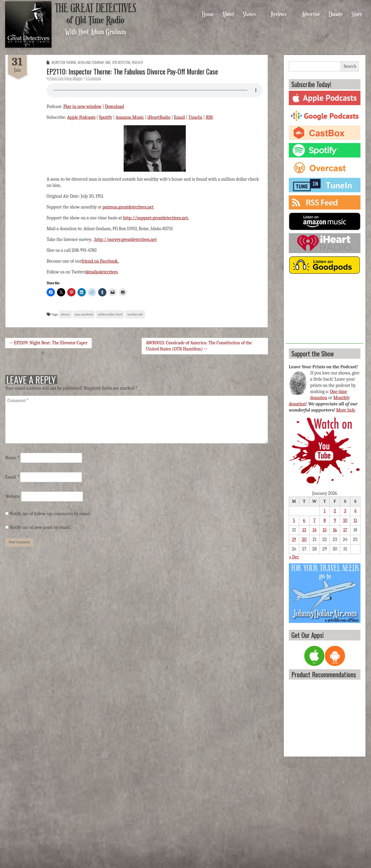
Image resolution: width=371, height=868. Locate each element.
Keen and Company (91, 62)
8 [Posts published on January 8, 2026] (325, 520)
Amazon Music (130, 117)
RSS (209, 117)
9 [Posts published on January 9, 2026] (335, 520)
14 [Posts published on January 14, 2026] (314, 530)
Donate (336, 14)
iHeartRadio (159, 117)
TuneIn (195, 117)
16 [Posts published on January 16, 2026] (335, 530)
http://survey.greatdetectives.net (126, 240)
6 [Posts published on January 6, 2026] (304, 520)
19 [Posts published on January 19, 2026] (294, 540)
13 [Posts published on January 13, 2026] (304, 530)
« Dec (294, 557)
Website (13, 496)
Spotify (106, 117)
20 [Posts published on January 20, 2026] (304, 540)
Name (12, 458)
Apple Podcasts (81, 117)
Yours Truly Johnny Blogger (66, 78)
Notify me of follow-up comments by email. (50, 514)
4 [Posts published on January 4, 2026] (355, 511)
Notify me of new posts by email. (40, 527)
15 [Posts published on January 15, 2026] (324, 530)
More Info (346, 410)
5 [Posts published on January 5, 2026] (294, 520)
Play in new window (82, 107)
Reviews (279, 14)
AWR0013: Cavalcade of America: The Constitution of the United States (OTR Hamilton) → (199, 346)
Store (357, 14)
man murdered (84, 314)
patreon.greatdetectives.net (128, 207)
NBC (108, 62)
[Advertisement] (324, 311)
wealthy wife (135, 314)
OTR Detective (121, 62)
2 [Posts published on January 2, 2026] (335, 511)
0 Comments (93, 78)
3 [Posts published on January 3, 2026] (345, 511)
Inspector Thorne (64, 62)
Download (114, 107)
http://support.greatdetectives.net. (156, 218)
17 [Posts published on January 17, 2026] (345, 530)
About (228, 14)
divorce (65, 314)
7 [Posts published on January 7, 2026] (314, 520)
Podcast (137, 62)
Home (208, 14)
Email (179, 117)
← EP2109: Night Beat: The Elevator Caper (48, 343)
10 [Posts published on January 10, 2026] (345, 520)
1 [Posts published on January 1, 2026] (325, 511)
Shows (249, 14)
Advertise (311, 14)
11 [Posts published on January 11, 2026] (355, 520)
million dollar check (110, 314)
